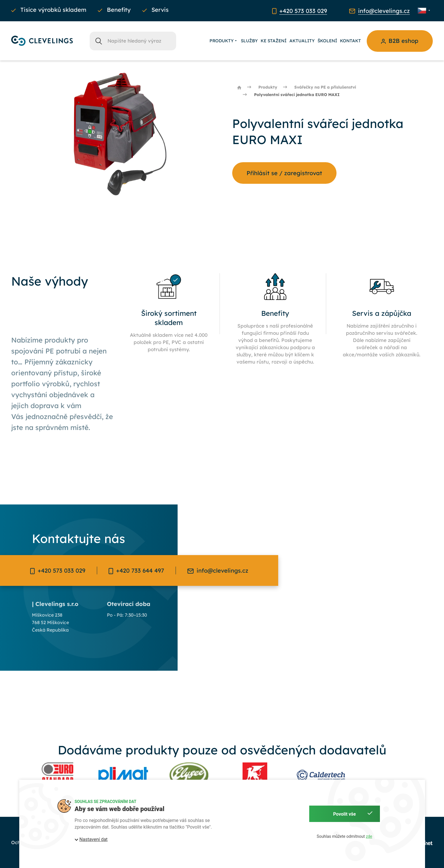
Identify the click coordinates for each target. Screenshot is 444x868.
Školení (327, 41)
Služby (249, 41)
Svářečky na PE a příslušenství (325, 87)
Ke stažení (274, 41)
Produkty (224, 41)
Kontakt (350, 41)
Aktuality (302, 41)
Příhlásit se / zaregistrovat (284, 173)
